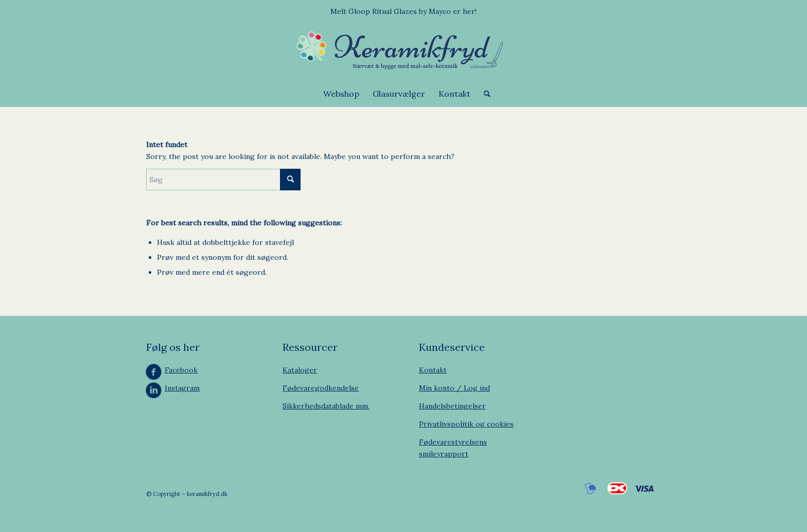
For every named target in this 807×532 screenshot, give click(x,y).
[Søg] (484, 94)
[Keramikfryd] (403, 51)
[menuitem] (341, 94)
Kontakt (433, 370)
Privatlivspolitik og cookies (466, 424)
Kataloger (300, 370)
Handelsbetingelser (452, 406)
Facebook (181, 370)
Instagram (182, 388)
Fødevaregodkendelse (321, 388)
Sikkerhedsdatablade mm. (326, 406)
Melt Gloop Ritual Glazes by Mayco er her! (403, 11)
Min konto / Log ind (454, 388)
